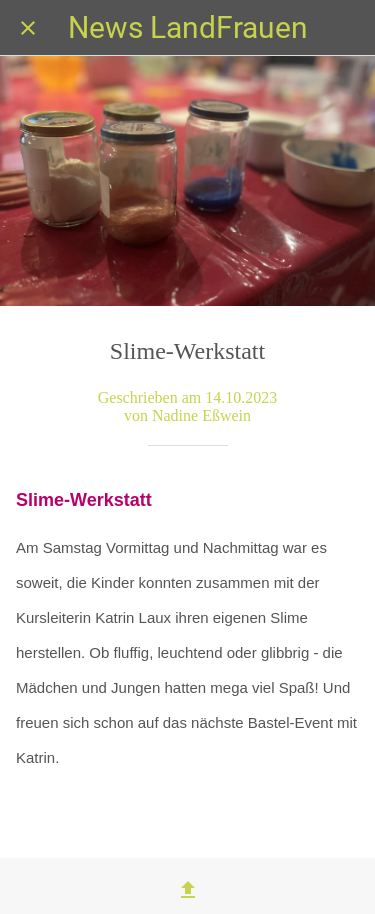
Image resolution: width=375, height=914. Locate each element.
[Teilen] (188, 890)
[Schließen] (28, 28)
